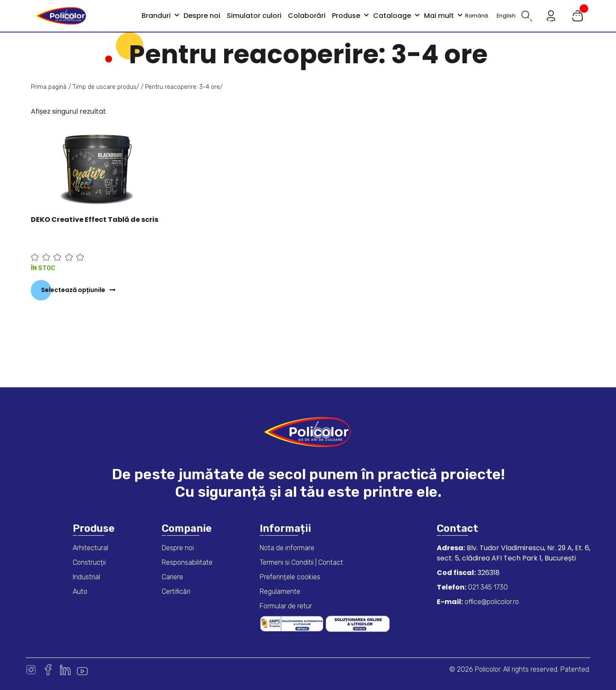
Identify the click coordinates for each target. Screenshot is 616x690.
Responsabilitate (187, 562)
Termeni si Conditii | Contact (301, 562)
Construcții (89, 562)
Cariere (172, 577)
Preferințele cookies (290, 577)
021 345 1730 (487, 587)
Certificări (176, 591)
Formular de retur (286, 606)
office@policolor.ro (491, 602)
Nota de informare (287, 548)
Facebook (48, 670)
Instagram (31, 670)
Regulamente (280, 591)
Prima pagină (49, 87)
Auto (80, 591)
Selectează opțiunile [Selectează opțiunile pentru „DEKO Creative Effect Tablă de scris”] (73, 290)
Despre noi (178, 548)
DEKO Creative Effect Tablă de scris (95, 220)
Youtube (82, 670)
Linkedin (65, 670)
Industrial (86, 577)
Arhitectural (90, 548)
